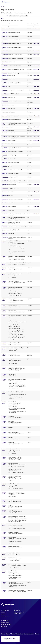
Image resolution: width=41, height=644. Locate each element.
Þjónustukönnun (20, 634)
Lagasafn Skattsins (6, 616)
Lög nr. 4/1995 (4, 73)
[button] (3, 7)
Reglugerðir (13, 16)
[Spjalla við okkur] (36, 639)
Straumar (37, 634)
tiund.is (3, 614)
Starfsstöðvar (4, 627)
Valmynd (38, 2)
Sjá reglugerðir (36, 29)
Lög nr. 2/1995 (4, 131)
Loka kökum (18, 638)
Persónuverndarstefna (29, 634)
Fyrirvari (3, 634)
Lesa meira (6, 640)
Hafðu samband (5, 623)
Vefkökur (13, 634)
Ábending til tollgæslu (6, 625)
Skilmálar (8, 634)
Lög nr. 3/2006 (4, 192)
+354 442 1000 (6, 621)
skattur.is (3, 612)
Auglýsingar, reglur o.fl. (22, 16)
